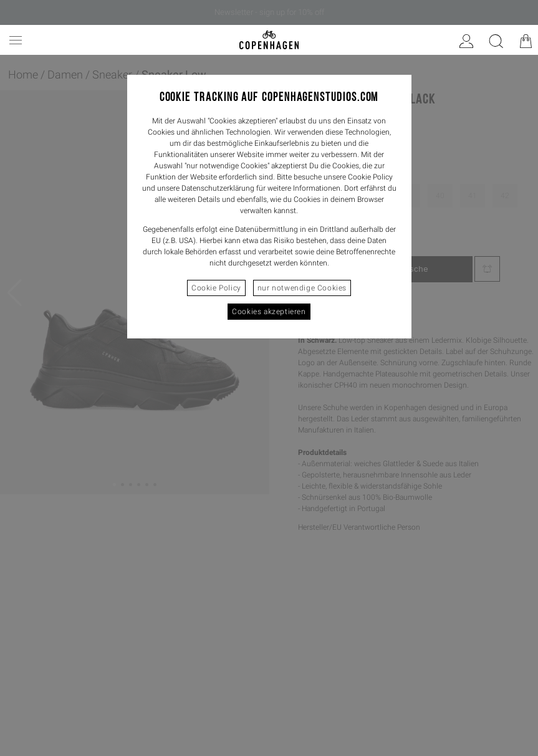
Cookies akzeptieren (269, 312)
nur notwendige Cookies (302, 288)
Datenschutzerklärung (218, 188)
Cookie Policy (216, 288)
